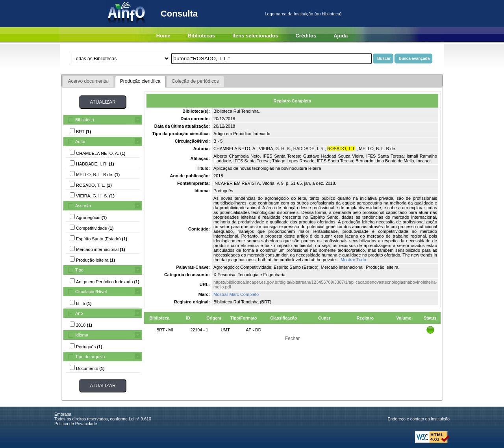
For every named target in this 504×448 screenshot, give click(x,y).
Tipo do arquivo (90, 357)
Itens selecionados (255, 36)
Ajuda (341, 36)
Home (163, 36)
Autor (80, 141)
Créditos (306, 36)
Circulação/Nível (91, 292)
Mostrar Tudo (353, 260)
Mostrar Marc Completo (236, 294)
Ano (79, 313)
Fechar (293, 338)
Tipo (79, 270)
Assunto (83, 206)
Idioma (82, 335)
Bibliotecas (201, 36)
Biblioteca (85, 120)
